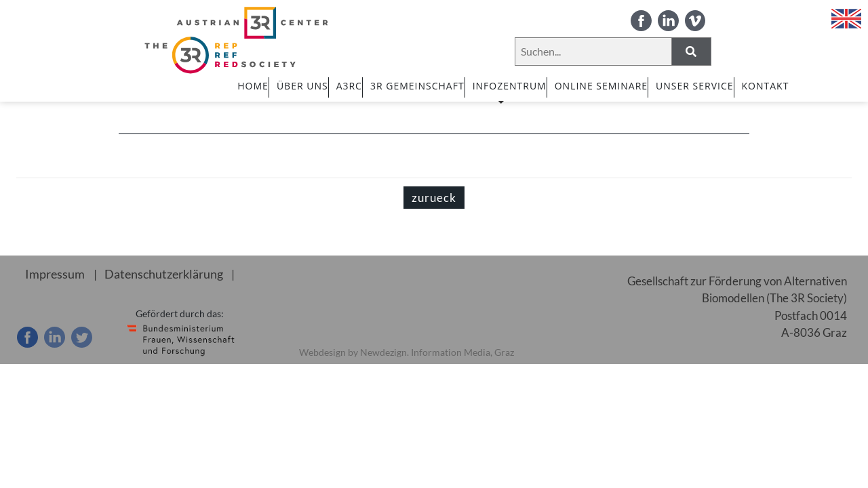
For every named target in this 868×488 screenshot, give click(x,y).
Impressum (53, 274)
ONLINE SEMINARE (601, 86)
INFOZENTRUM (510, 91)
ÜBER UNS (302, 86)
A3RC (349, 86)
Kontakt (766, 86)
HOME (253, 86)
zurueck (434, 198)
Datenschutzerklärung (156, 274)
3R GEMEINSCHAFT (417, 86)
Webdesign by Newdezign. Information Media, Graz (407, 352)
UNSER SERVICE (694, 86)
